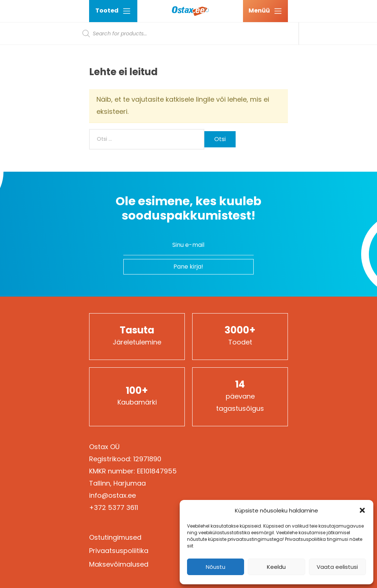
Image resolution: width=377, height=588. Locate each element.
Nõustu (216, 567)
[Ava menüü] (265, 11)
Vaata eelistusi (337, 567)
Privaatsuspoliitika (119, 551)
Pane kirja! (188, 267)
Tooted (113, 11)
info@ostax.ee (112, 495)
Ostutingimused (115, 537)
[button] (362, 510)
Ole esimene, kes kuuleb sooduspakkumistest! (188, 208)
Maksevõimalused (119, 564)
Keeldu (276, 567)
